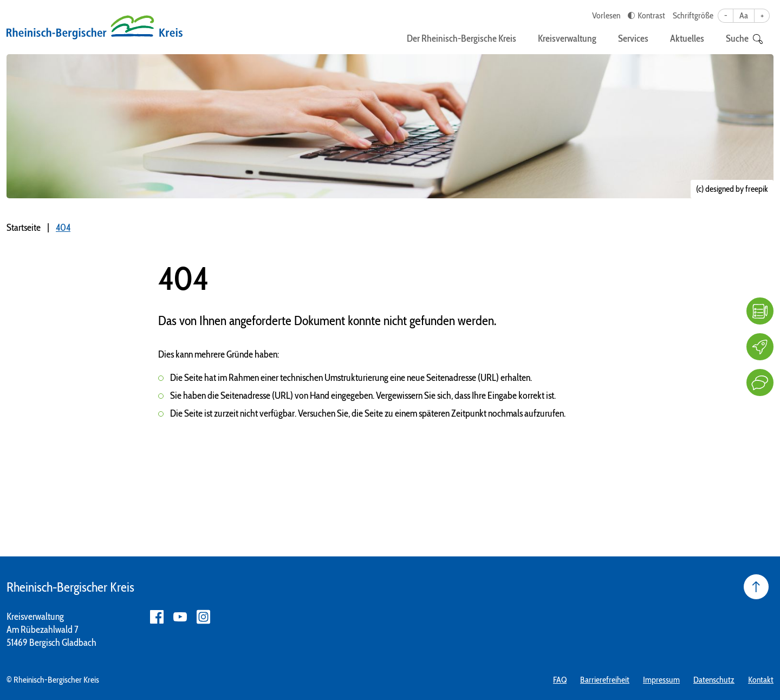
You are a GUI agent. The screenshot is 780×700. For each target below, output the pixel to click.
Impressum (661, 680)
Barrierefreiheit (605, 680)
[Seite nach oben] (756, 587)
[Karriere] (760, 347)
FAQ (560, 680)
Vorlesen (606, 15)
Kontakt (761, 680)
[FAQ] (760, 311)
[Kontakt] (760, 383)
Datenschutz (714, 680)
